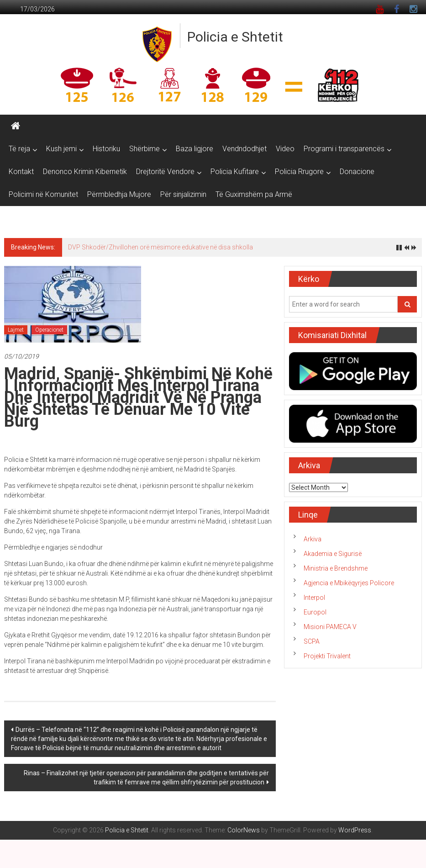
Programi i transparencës (344, 149)
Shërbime (145, 149)
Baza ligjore (195, 149)
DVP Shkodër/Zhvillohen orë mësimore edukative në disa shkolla (160, 247)
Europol (315, 612)
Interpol (314, 598)
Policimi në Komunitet (43, 194)
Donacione (357, 172)
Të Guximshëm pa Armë (254, 194)
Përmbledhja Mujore (119, 194)
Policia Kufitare (235, 172)
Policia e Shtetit (235, 37)
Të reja (19, 149)
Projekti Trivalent (327, 656)
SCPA (312, 641)
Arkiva (313, 539)
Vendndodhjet (245, 149)
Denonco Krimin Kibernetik (85, 172)
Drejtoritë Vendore (165, 172)
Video (285, 149)
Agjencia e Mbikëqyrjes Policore (349, 583)
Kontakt (21, 172)
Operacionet (49, 330)
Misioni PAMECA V (330, 627)
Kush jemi (61, 149)
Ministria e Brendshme (336, 568)
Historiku (106, 149)
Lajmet (16, 330)
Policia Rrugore (299, 172)
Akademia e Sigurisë (333, 554)
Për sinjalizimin (183, 194)
